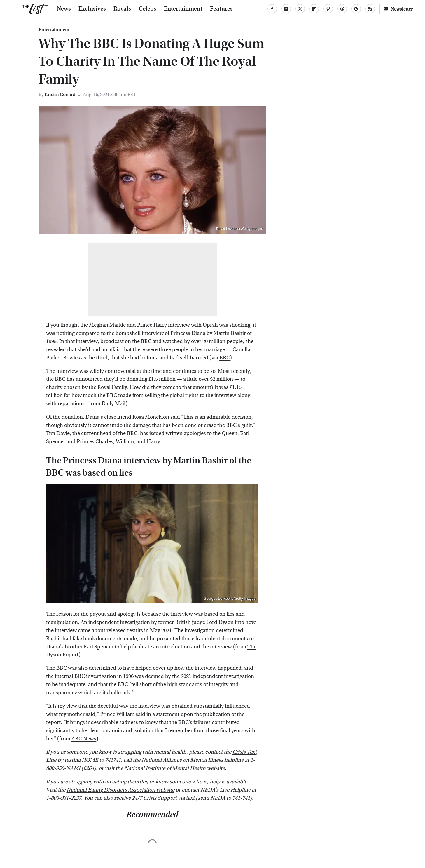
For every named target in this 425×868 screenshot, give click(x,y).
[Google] (356, 9)
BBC (225, 358)
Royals (122, 9)
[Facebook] (272, 9)
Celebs (147, 9)
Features (221, 9)
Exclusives (92, 9)
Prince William (117, 714)
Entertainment (183, 9)
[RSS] (370, 9)
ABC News (84, 739)
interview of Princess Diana (174, 333)
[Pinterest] (328, 9)
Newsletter (398, 9)
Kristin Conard (60, 94)
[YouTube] (286, 9)
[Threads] (342, 9)
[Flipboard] (314, 9)
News (64, 9)
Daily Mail (113, 404)
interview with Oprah (193, 325)
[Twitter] (300, 9)
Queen (230, 433)
